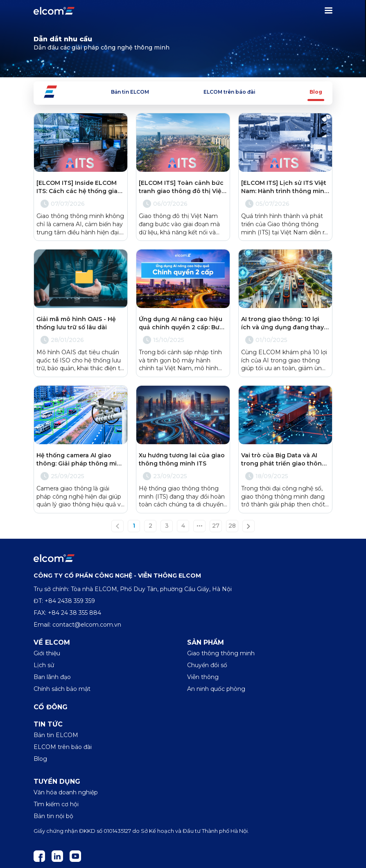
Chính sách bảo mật (62, 689)
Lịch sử (44, 665)
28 (232, 526)
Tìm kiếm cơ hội (56, 804)
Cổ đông (51, 707)
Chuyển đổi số (207, 665)
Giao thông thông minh (221, 653)
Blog (316, 92)
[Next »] (249, 526)
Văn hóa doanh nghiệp (66, 792)
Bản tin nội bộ (53, 816)
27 (216, 526)
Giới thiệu (47, 653)
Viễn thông (203, 677)
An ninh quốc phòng (216, 689)
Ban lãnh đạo (52, 677)
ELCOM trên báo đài (229, 92)
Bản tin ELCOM (130, 92)
